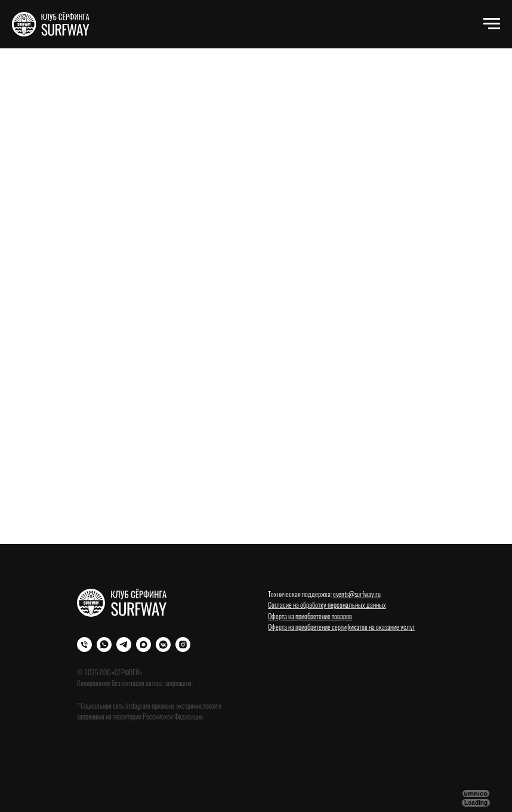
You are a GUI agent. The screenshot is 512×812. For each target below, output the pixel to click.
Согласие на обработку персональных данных (327, 605)
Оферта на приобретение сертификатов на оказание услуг (341, 627)
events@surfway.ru (357, 594)
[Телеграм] (124, 645)
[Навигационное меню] (492, 24)
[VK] (163, 645)
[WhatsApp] (104, 645)
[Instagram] (183, 645)
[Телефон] (84, 645)
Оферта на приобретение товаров (310, 616)
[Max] (144, 645)
